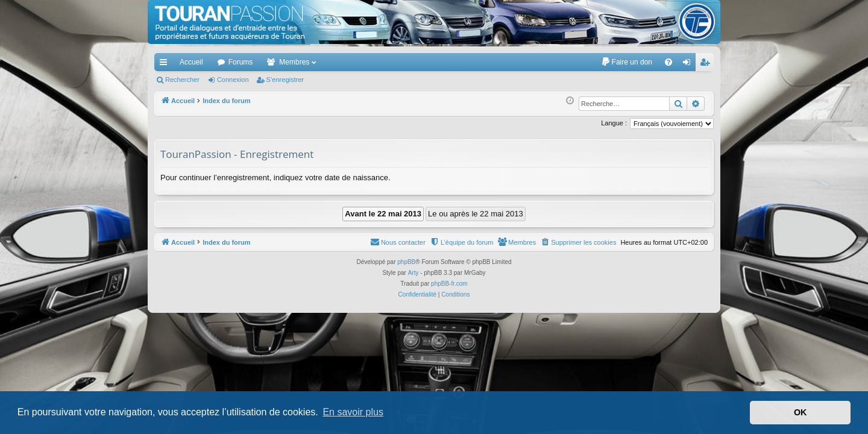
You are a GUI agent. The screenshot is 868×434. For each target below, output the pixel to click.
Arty (414, 273)
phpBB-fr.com (449, 284)
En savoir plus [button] (353, 412)
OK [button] (800, 412)
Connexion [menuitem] (689, 64)
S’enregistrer (285, 80)
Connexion (233, 80)
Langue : (614, 123)
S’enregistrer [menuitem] (707, 64)
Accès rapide (166, 64)
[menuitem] (627, 62)
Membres (294, 62)
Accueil (191, 62)
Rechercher (182, 80)
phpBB (406, 262)
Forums (241, 62)
